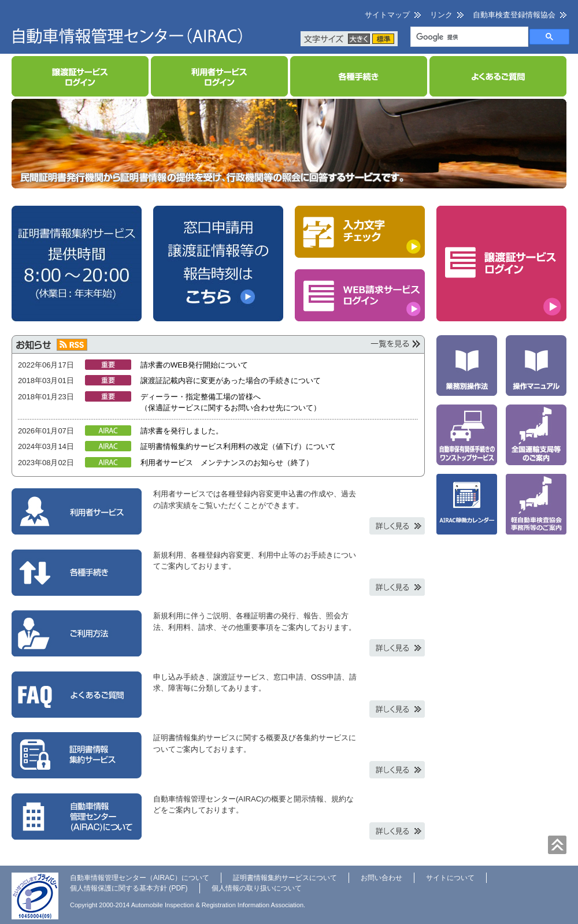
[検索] (468, 38)
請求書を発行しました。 (182, 431)
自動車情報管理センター (127, 33)
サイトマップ (387, 15)
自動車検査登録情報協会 (514, 15)
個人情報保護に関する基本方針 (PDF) (129, 888)
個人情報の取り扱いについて (257, 888)
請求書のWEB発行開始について (194, 365)
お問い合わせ (381, 878)
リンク (441, 15)
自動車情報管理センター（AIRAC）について (140, 878)
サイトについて (450, 878)
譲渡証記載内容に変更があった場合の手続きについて (231, 381)
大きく (359, 39)
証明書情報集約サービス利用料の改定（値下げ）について (238, 446)
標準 (383, 39)
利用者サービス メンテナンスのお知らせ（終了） (227, 463)
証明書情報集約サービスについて (285, 878)
